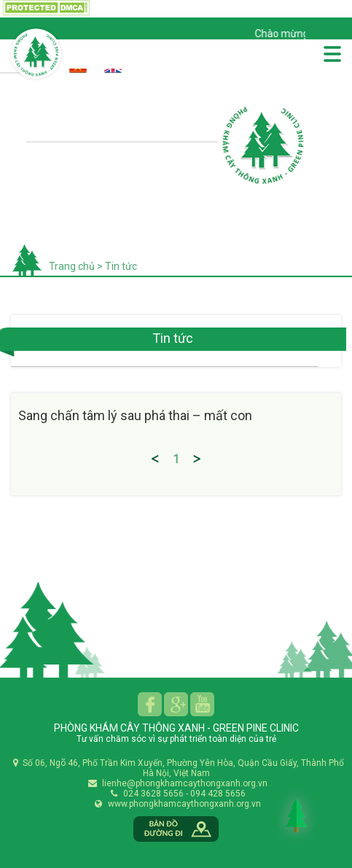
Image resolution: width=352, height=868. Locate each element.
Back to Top (297, 815)
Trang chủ (72, 266)
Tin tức (120, 266)
